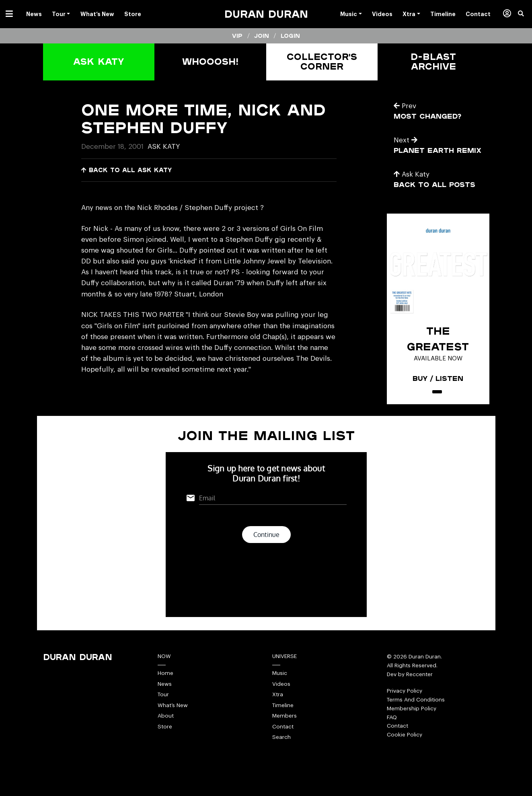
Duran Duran (266, 14)
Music (280, 673)
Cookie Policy (405, 735)
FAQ (392, 717)
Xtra (278, 694)
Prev (405, 106)
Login (290, 36)
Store (165, 727)
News (165, 684)
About (166, 716)
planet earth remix (438, 150)
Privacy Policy (405, 691)
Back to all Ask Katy (126, 170)
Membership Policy (412, 709)
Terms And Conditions (416, 700)
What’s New (173, 705)
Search (281, 737)
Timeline (283, 705)
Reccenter (419, 674)
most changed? (427, 116)
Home (165, 673)
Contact (283, 727)
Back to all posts (434, 184)
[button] (525, 14)
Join (262, 36)
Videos (281, 684)
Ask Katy (164, 147)
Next (406, 140)
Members (284, 716)
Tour (163, 694)
